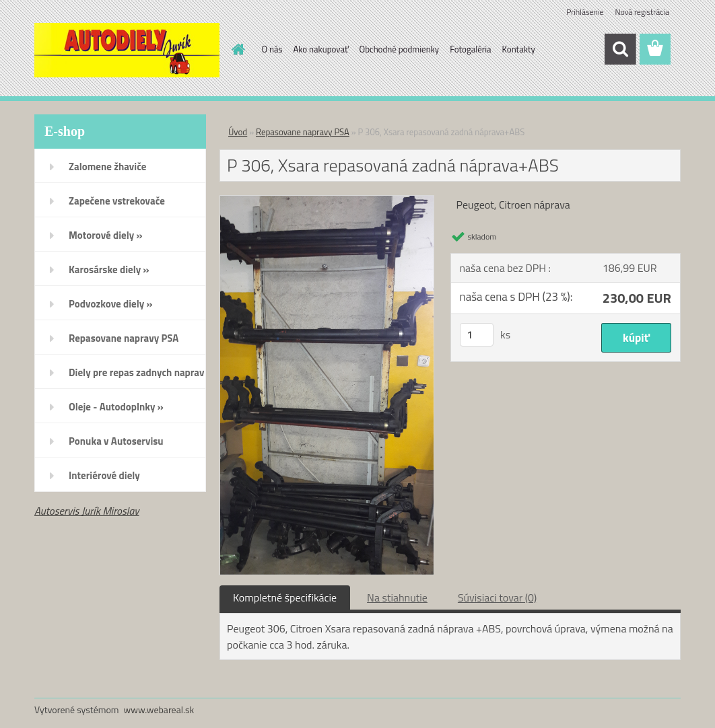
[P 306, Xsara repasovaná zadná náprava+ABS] (327, 201)
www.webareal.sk (159, 709)
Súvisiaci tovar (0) (497, 597)
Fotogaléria (470, 49)
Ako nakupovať (321, 49)
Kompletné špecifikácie (285, 597)
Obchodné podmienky (400, 49)
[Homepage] (236, 49)
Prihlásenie (585, 12)
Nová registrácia (642, 12)
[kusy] (477, 335)
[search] (620, 49)
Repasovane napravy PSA (303, 132)
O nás (272, 49)
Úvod (238, 132)
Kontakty (519, 49)
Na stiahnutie (397, 597)
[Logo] (127, 50)
